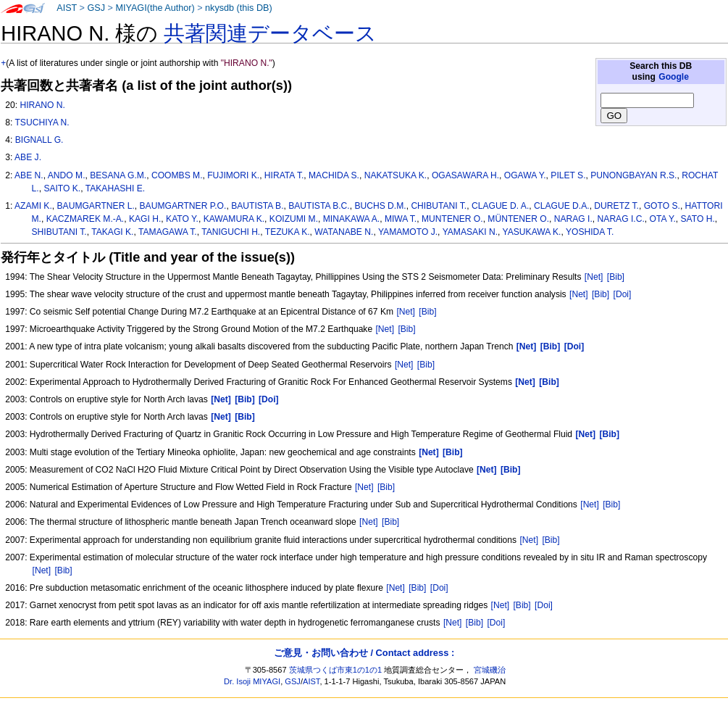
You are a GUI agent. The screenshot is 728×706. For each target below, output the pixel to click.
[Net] (594, 277)
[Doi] (623, 294)
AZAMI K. (33, 206)
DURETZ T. (616, 206)
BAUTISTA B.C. (319, 206)
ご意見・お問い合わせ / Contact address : (364, 653)
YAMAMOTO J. (408, 232)
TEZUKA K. (288, 232)
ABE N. (29, 175)
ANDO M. (67, 175)
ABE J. (28, 157)
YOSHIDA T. (590, 232)
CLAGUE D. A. (500, 206)
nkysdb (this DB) (239, 8)
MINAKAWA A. (351, 219)
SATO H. (698, 219)
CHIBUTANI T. (439, 206)
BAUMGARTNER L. (96, 206)
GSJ (96, 8)
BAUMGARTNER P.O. (183, 206)
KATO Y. (182, 219)
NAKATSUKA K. (396, 175)
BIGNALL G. (39, 140)
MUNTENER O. (452, 219)
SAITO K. (62, 188)
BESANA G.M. (118, 175)
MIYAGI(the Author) (155, 8)
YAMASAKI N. (470, 232)
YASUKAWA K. (532, 232)
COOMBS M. (177, 175)
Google (674, 77)
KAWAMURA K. (234, 219)
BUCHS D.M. (380, 206)
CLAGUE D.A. (562, 206)
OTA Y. (663, 219)
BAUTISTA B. (257, 206)
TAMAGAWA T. (168, 232)
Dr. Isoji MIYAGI (252, 681)
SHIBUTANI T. (59, 232)
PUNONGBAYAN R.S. (633, 175)
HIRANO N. (42, 105)
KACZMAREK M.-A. (85, 219)
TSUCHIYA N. (42, 122)
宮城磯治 (490, 670)
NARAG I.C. (621, 219)
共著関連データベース (270, 33)
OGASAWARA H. (465, 175)
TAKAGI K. (112, 232)
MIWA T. (401, 219)
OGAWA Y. (525, 175)
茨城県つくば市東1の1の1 (336, 670)
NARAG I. (573, 219)
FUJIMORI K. (233, 175)
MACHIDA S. (334, 175)
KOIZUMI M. (294, 219)
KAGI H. (145, 219)
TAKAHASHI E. (115, 188)
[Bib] (616, 277)
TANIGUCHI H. (231, 232)
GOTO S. (662, 206)
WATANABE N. (344, 232)
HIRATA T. (284, 175)
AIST (67, 8)
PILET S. (568, 175)
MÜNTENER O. (518, 219)
